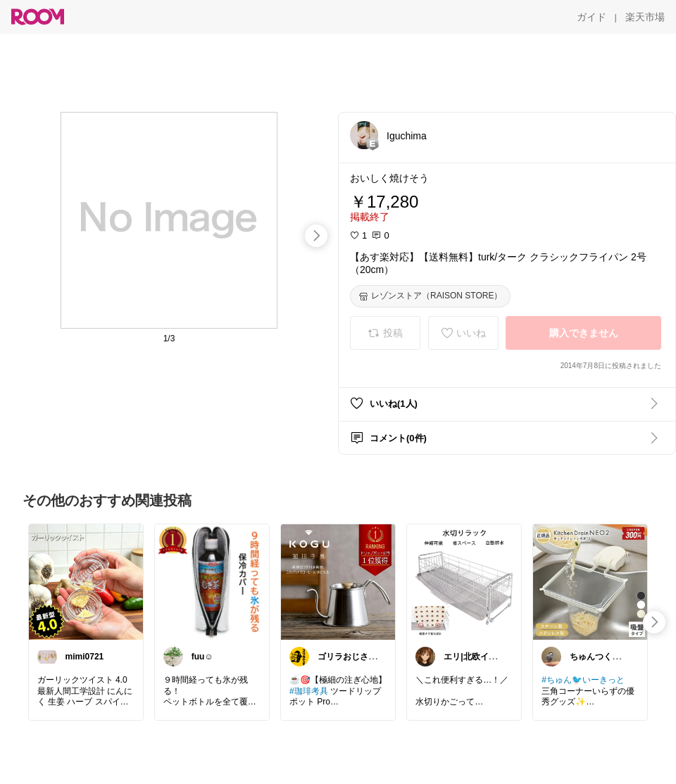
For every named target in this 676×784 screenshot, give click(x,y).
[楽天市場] (645, 17)
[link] (86, 581)
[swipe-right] (316, 236)
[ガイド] (591, 17)
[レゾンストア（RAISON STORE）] (430, 296)
